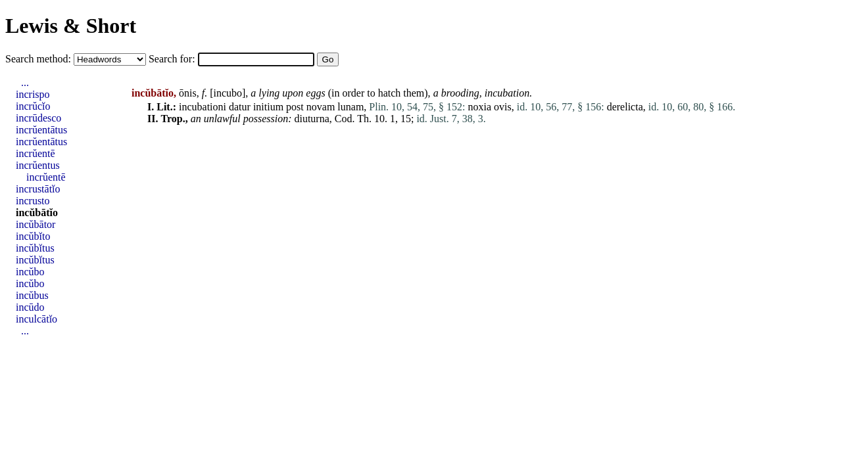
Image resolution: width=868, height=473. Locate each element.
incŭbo (30, 272)
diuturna (311, 119)
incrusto (33, 201)
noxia (480, 107)
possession (266, 119)
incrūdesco (38, 118)
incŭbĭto (33, 236)
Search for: (173, 59)
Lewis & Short (71, 26)
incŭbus (32, 295)
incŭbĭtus (35, 248)
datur (240, 107)
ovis (503, 107)
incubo (228, 93)
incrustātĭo (38, 189)
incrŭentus (38, 165)
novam (321, 107)
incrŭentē (36, 153)
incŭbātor (36, 224)
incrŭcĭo (33, 106)
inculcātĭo (36, 319)
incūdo (30, 307)
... (25, 82)
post (295, 107)
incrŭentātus (41, 130)
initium (268, 107)
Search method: (39, 59)
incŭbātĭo (37, 213)
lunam (350, 107)
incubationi (203, 107)
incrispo (33, 94)
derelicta (625, 107)
